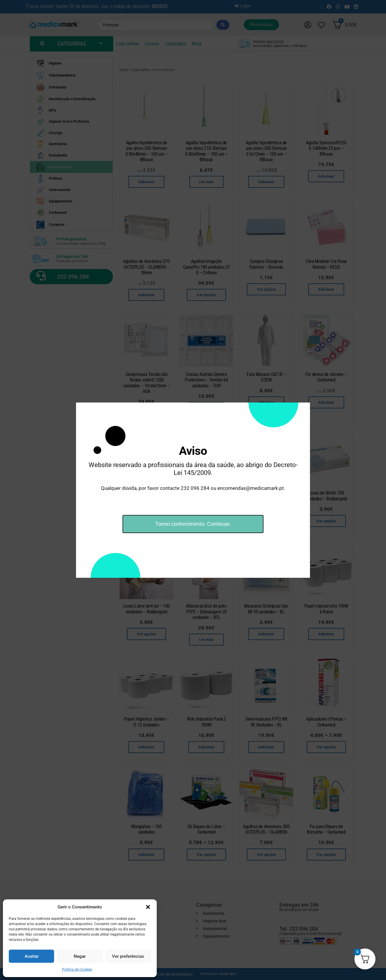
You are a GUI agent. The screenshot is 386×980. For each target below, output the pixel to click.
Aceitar (32, 956)
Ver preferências (128, 956)
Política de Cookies (77, 969)
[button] (148, 907)
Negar (80, 956)
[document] (193, 490)
